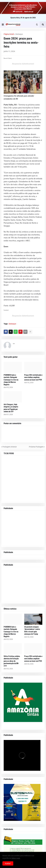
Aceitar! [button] (8, 863)
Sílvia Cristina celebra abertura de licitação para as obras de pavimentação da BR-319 (12, 661)
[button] (3, 24)
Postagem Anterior (10, 447)
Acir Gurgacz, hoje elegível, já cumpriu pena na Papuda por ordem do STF (11, 408)
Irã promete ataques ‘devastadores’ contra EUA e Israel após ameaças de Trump (32, 630)
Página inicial (9, 34)
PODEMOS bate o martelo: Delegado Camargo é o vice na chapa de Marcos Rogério (11, 380)
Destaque (19, 34)
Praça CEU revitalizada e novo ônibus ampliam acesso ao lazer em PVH (33, 377)
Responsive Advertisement (23, 64)
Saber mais (16, 858)
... (14, 343)
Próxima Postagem (36, 447)
